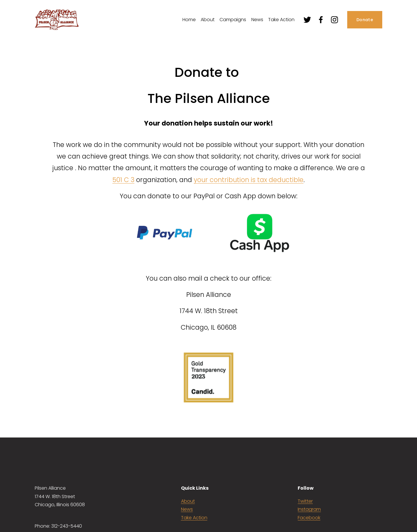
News (257, 20)
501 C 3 (123, 180)
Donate (365, 20)
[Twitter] (307, 20)
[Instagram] (334, 20)
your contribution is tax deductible (249, 180)
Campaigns (233, 20)
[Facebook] (321, 20)
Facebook (309, 518)
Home (189, 20)
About (188, 501)
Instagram (309, 509)
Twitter (305, 501)
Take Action (281, 20)
